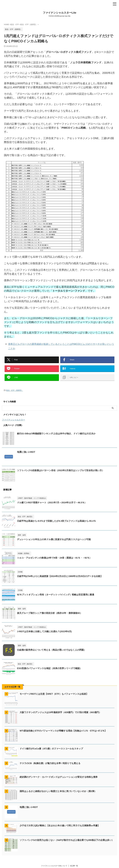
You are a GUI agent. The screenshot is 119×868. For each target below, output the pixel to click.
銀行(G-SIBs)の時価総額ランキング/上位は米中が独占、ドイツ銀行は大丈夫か (59, 437)
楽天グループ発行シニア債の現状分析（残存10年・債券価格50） (51, 617)
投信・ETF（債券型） (15, 394)
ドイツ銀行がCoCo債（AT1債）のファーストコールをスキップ (53, 752)
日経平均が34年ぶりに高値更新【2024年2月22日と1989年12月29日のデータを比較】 (62, 580)
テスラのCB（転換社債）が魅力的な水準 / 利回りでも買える (52, 767)
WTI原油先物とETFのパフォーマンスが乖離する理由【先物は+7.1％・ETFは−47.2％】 (66, 734)
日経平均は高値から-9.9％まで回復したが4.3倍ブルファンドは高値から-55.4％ (59, 525)
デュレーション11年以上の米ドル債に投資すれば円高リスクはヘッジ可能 (56, 543)
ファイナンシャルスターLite (60, 13)
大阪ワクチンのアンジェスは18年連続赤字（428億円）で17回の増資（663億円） (63, 716)
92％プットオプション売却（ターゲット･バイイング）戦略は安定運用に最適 (58, 598)
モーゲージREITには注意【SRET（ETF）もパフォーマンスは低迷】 (56, 698)
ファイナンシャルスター (13, 423)
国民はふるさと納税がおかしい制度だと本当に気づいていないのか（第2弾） (60, 795)
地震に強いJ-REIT (27, 456)
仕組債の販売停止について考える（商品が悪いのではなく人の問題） (54, 654)
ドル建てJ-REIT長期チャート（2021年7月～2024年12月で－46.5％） (54, 506)
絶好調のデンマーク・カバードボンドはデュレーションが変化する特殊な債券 (61, 781)
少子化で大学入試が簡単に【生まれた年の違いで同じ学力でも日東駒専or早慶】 (62, 829)
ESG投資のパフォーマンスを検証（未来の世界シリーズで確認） (51, 672)
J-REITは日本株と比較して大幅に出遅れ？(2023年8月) (46, 635)
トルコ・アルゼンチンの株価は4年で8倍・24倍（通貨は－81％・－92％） (56, 561)
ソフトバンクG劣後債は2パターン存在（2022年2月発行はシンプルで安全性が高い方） (63, 474)
